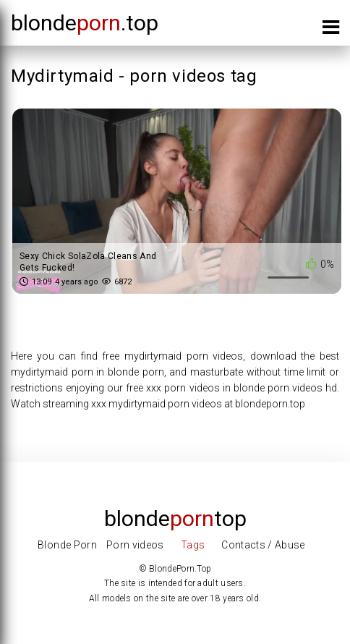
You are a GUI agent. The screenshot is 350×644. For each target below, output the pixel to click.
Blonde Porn (67, 545)
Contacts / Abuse (263, 545)
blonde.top (85, 23)
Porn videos (135, 545)
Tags (193, 545)
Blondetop (175, 518)
